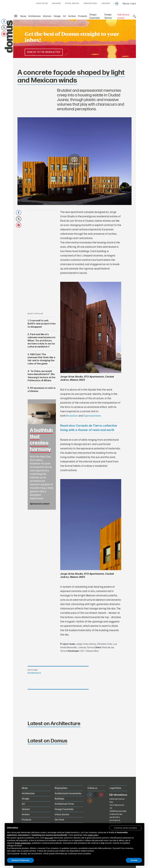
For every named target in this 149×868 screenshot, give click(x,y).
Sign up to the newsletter (44, 52)
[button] (126, 828)
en (117, 4)
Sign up (126, 4)
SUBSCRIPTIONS (90, 3)
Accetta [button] (134, 860)
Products (83, 16)
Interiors (47, 16)
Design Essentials (64, 809)
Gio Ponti (59, 820)
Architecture (35, 16)
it (114, 4)
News (23, 16)
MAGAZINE (57, 3)
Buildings (59, 799)
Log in (133, 4)
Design (57, 16)
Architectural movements (68, 794)
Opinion (26, 809)
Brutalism (72, 416)
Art (65, 16)
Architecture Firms (64, 804)
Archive (72, 16)
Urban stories (62, 815)
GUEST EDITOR (42, 3)
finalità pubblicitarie (23, 843)
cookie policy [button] (93, 835)
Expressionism (92, 416)
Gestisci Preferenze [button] (20, 860)
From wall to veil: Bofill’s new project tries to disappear (42, 324)
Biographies (61, 788)
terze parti (49, 838)
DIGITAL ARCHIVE (72, 3)
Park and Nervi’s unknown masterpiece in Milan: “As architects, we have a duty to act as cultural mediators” (42, 341)
